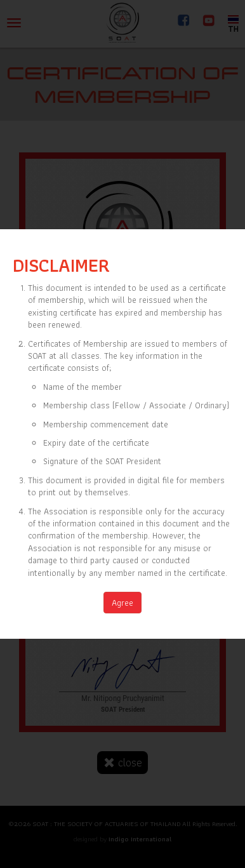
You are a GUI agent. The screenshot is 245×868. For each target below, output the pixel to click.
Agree (122, 603)
